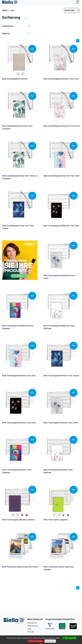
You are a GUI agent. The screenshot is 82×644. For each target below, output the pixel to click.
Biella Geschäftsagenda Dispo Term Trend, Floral (62, 126)
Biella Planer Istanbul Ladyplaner (56, 520)
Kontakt (31, 632)
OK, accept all (69, 638)
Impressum (32, 623)
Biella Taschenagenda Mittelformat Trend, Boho (61, 226)
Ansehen (19, 276)
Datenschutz (33, 626)
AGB (29, 629)
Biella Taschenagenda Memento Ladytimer (18, 520)
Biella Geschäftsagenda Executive (15, 79)
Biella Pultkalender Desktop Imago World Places (20, 567)
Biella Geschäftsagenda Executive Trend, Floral (61, 79)
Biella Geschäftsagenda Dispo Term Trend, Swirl (61, 176)
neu (12, 10)
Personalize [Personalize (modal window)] (50, 641)
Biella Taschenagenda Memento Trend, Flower (61, 423)
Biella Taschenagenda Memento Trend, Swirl (19, 376)
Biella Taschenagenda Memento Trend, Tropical (61, 376)
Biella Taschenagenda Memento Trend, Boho (19, 423)
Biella (5, 10)
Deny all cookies (35, 641)
